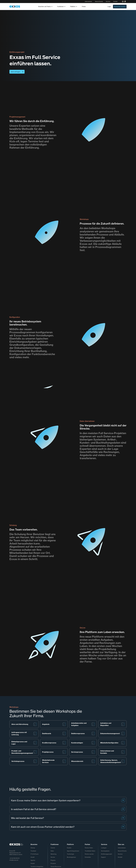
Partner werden (89, 854)
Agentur (33, 860)
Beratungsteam (71, 857)
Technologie (71, 854)
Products (53, 863)
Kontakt (115, 1)
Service (53, 857)
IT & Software (35, 854)
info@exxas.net (14, 860)
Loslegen (104, 848)
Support (103, 857)
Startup (33, 848)
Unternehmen (88, 1)
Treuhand (33, 851)
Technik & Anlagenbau (37, 866)
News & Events (99, 1)
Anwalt (33, 857)
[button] (45, 7)
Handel (33, 863)
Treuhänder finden (90, 851)
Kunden (69, 848)
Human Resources (56, 866)
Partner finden (89, 848)
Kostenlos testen (120, 7)
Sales (52, 851)
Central (53, 848)
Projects (53, 860)
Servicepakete (105, 851)
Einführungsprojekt (107, 854)
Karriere (108, 1)
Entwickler (88, 857)
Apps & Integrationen (73, 851)
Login (109, 6)
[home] (15, 7)
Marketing (54, 854)
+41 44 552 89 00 (14, 858)
